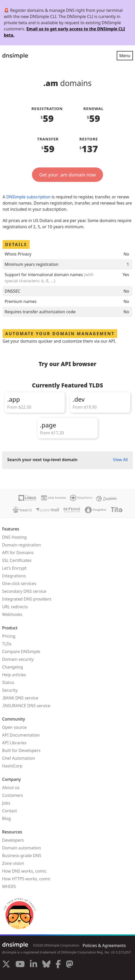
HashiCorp (12, 766)
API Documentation (21, 735)
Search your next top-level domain (42, 460)
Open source (14, 727)
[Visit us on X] (6, 965)
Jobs (6, 803)
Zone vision (13, 863)
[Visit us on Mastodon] (70, 965)
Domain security (18, 659)
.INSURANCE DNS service (26, 706)
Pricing (9, 636)
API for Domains (18, 553)
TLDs (7, 644)
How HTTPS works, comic (26, 879)
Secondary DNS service (24, 591)
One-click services (19, 584)
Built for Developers (21, 750)
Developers (13, 840)
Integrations (14, 576)
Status (8, 682)
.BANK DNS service (20, 698)
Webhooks (12, 614)
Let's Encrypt (14, 568)
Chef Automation (19, 758)
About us (11, 788)
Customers (12, 795)
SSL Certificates (17, 560)
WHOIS (9, 886)
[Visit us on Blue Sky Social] (46, 965)
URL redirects (15, 607)
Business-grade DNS (22, 856)
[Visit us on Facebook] (58, 965)
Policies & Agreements (104, 945)
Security (10, 690)
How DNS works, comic (24, 871)
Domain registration (22, 545)
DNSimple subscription (28, 197)
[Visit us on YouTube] (20, 965)
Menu (125, 56)
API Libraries (14, 743)
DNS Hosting (14, 537)
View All (120, 460)
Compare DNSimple (21, 652)
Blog (6, 818)
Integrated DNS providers (27, 599)
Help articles (14, 675)
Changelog (12, 667)
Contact (10, 811)
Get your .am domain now (67, 175)
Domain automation (22, 848)
